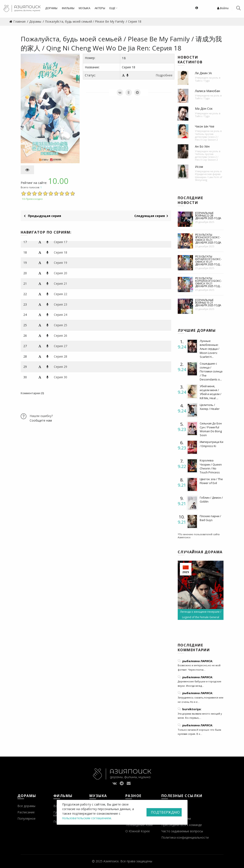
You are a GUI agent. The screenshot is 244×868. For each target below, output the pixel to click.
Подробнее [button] (164, 75)
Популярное (26, 818)
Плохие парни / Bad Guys (210, 518)
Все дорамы (26, 806)
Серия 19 (61, 263)
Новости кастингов (190, 60)
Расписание (26, 812)
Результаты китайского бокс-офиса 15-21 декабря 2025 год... (208, 260)
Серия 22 (61, 294)
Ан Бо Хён (202, 146)
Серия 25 (61, 325)
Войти (223, 8)
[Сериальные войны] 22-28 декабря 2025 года (208, 215)
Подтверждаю (165, 812)
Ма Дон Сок (204, 108)
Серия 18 (61, 252)
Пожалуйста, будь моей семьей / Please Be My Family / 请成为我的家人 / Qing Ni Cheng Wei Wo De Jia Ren (121, 43)
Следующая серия (151, 216)
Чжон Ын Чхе (205, 126)
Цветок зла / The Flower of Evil (211, 481)
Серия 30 (61, 377)
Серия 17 (61, 242)
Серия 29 (61, 367)
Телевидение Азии (139, 825)
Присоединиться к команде (182, 825)
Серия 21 (61, 283)
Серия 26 (61, 336)
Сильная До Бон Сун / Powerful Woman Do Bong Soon (211, 429)
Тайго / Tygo (202, 81)
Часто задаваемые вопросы (182, 831)
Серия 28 (61, 356)
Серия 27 (61, 346)
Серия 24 (61, 315)
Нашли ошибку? (41, 416)
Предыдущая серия (43, 216)
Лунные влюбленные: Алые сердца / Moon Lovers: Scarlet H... (210, 349)
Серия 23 (61, 304)
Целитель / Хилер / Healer (210, 407)
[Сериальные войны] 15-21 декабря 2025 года (208, 303)
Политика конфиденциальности (185, 837)
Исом (199, 167)
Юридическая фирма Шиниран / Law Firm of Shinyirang (209, 177)
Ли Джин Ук (203, 73)
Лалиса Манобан (207, 91)
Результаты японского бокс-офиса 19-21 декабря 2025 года (208, 239)
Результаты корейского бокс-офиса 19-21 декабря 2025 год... (208, 282)
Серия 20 (61, 273)
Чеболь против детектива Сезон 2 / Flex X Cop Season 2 (207, 137)
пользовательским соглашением (87, 818)
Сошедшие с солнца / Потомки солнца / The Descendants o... (211, 371)
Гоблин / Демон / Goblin (211, 500)
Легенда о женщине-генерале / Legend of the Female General (201, 614)
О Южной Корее (138, 831)
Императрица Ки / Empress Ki (212, 444)
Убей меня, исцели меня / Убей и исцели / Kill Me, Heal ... (211, 392)
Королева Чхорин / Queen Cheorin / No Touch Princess (211, 466)
